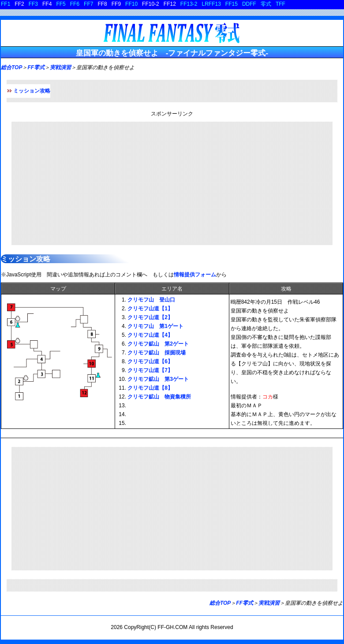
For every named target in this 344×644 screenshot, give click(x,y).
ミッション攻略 (32, 91)
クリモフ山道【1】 (150, 309)
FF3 (33, 4)
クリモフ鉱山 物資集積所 (159, 397)
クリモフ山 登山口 (151, 300)
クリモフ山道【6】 (150, 361)
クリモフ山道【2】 (150, 317)
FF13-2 (189, 4)
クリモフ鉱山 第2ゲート (158, 344)
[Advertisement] (172, 183)
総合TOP (11, 67)
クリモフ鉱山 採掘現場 (157, 353)
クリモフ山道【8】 (150, 388)
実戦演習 (60, 67)
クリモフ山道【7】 (150, 370)
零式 (266, 4)
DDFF (249, 4)
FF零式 (36, 67)
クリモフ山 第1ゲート (155, 326)
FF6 (75, 4)
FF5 (61, 4)
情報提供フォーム (195, 275)
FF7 (88, 4)
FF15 (232, 4)
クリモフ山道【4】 (150, 335)
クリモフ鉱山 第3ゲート (158, 379)
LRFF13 (211, 4)
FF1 (6, 4)
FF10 (131, 4)
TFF (280, 4)
